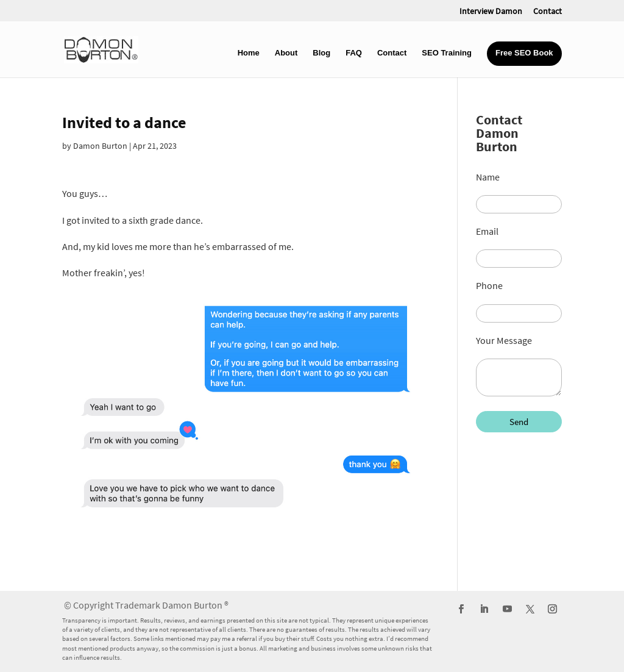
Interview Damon (491, 12)
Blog (321, 53)
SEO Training (447, 53)
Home (249, 53)
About (286, 53)
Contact (548, 12)
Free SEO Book (524, 53)
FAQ (354, 53)
